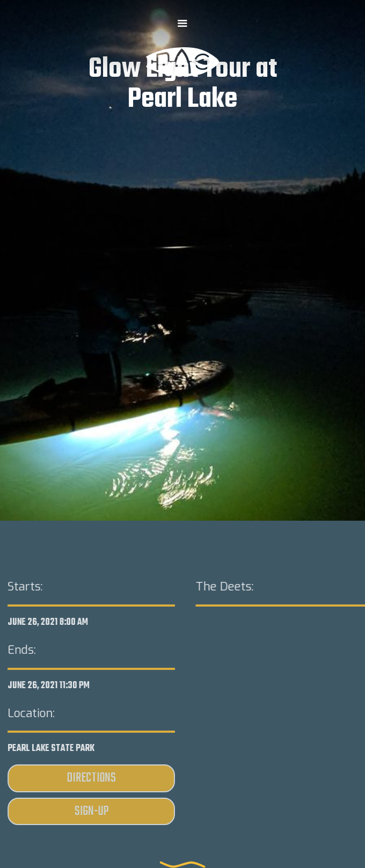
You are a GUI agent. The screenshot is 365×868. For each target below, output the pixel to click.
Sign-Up (91, 811)
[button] (182, 24)
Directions (92, 779)
